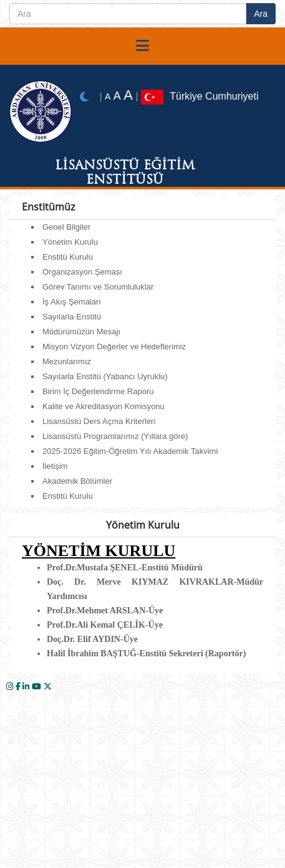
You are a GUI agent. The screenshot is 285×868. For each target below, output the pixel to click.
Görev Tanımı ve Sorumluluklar (98, 287)
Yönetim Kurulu (70, 242)
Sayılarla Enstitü (72, 317)
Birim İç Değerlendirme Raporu (98, 391)
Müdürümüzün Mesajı (81, 332)
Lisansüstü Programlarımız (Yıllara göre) (115, 436)
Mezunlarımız (67, 361)
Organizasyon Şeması (82, 272)
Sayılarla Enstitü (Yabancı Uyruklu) (105, 376)
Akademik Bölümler (77, 481)
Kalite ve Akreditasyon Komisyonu (104, 406)
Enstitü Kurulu (68, 257)
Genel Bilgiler (66, 227)
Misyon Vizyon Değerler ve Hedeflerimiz (114, 347)
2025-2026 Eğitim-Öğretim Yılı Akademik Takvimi (130, 451)
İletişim (55, 466)
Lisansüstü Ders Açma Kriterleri (99, 421)
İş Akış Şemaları (72, 302)
